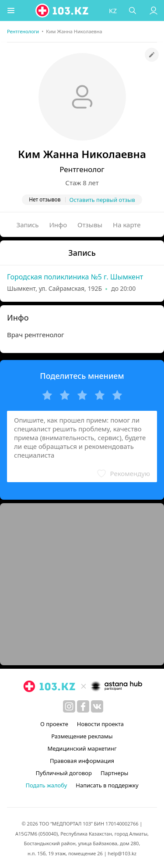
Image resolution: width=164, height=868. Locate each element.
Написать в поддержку (107, 785)
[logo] (63, 11)
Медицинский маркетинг (82, 748)
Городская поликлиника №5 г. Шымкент (75, 277)
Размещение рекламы (82, 736)
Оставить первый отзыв (102, 200)
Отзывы (90, 225)
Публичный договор (64, 773)
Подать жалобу (46, 785)
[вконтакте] (97, 706)
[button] (11, 11)
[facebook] (83, 706)
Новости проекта (100, 724)
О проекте (54, 724)
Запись (28, 225)
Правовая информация (82, 761)
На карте (127, 225)
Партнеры (115, 773)
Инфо (58, 225)
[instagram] (69, 706)
